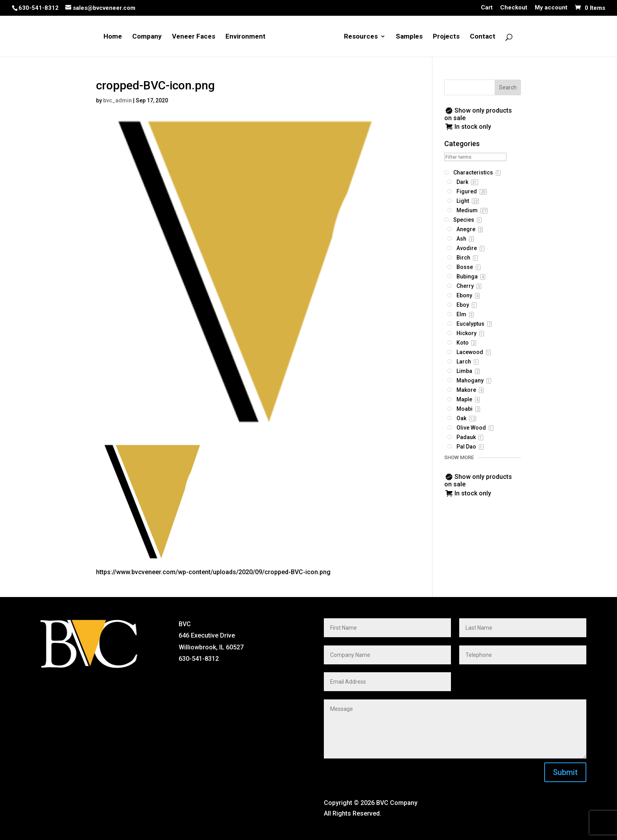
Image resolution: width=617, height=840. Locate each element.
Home (113, 37)
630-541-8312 (39, 8)
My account (551, 8)
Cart (487, 8)
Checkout (514, 8)
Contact (483, 37)
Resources (361, 37)
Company (147, 37)
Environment (246, 37)
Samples (409, 37)
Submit (565, 772)
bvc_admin (117, 100)
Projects (446, 37)
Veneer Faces (194, 37)
